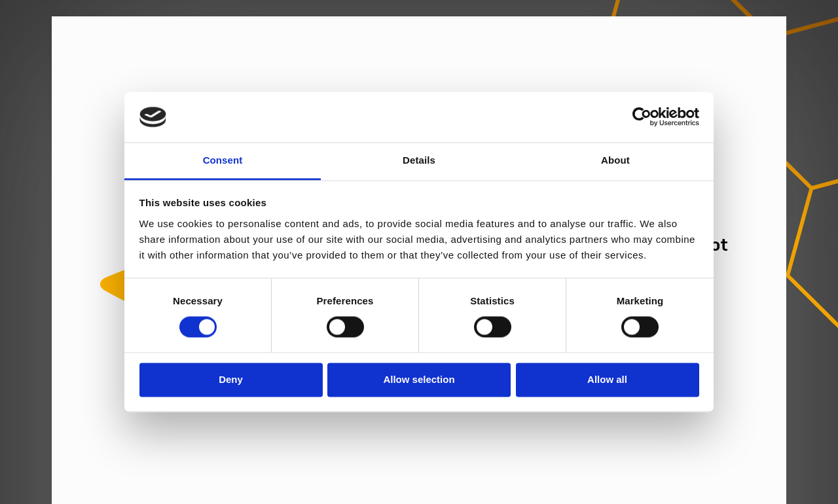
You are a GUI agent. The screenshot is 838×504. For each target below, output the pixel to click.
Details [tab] (419, 160)
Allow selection (419, 379)
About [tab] (615, 160)
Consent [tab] (223, 160)
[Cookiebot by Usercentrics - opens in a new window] (642, 117)
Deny (231, 379)
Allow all (607, 379)
